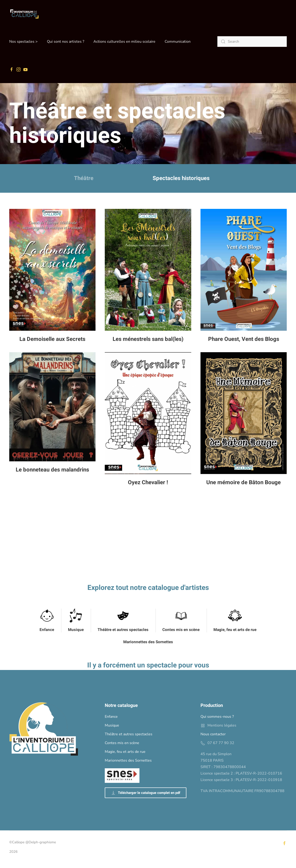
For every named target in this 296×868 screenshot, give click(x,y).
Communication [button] (178, 42)
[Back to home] (24, 14)
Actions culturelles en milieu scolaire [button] (124, 42)
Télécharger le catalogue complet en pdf (146, 793)
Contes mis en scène (181, 630)
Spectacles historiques (181, 178)
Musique (76, 630)
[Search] (252, 42)
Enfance (47, 630)
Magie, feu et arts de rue (235, 630)
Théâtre (84, 178)
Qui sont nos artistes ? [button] (66, 42)
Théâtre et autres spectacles (123, 630)
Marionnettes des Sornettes (148, 642)
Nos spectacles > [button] (23, 42)
